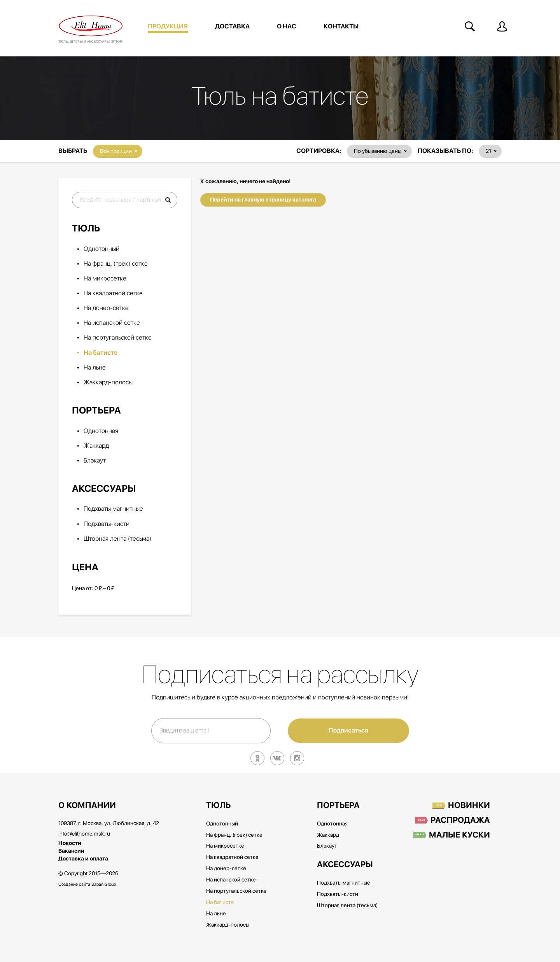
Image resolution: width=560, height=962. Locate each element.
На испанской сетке (112, 323)
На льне (95, 368)
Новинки (469, 806)
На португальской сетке (118, 338)
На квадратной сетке (113, 294)
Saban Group (104, 884)
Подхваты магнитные (113, 509)
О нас (287, 26)
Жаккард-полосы (108, 383)
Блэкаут (95, 461)
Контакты (341, 26)
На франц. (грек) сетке (116, 264)
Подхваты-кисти (107, 524)
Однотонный (101, 249)
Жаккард (96, 446)
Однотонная (101, 431)
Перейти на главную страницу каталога (263, 200)
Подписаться (348, 731)
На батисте (101, 353)
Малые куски (459, 835)
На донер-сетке (106, 308)
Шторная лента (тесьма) (117, 539)
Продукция (168, 26)
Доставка (232, 26)
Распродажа (460, 820)
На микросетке (105, 279)
